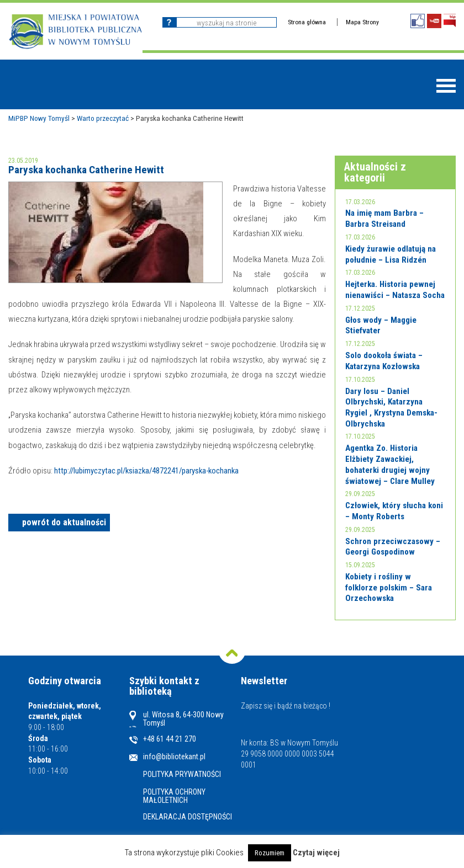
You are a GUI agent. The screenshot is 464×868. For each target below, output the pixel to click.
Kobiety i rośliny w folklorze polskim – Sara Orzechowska (389, 587)
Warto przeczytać (103, 118)
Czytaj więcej (316, 853)
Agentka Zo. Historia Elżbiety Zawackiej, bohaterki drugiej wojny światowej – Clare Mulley (390, 464)
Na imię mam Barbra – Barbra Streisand (384, 219)
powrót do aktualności (64, 522)
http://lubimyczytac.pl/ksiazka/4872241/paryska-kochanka (146, 471)
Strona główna (307, 22)
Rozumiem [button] (270, 853)
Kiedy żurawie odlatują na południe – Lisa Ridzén (391, 254)
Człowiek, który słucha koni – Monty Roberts (394, 511)
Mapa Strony (362, 22)
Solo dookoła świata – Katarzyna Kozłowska (384, 361)
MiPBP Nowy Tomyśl (39, 118)
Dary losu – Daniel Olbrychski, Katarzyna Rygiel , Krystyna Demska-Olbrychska (391, 408)
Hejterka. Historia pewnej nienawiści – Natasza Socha (395, 290)
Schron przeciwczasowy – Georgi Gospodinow (393, 547)
